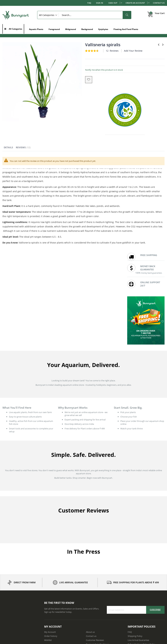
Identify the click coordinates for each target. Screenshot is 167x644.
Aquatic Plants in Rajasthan (141, 599)
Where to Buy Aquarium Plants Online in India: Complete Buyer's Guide (21, 601)
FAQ (89, 3)
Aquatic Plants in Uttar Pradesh (143, 607)
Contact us (91, 559)
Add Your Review (96, 54)
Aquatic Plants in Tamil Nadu (58, 607)
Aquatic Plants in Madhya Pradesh (102, 607)
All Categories (15, 29)
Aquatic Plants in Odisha (98, 611)
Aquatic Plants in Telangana (141, 603)
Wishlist (48, 563)
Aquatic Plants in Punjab (139, 595)
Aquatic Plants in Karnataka (57, 595)
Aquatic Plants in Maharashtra (59, 599)
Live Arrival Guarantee (138, 563)
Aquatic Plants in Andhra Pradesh (102, 595)
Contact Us (159, 3)
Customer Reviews (95, 563)
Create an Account (135, 3)
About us (90, 555)
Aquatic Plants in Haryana (98, 599)
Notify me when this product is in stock (83, 73)
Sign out (113, 3)
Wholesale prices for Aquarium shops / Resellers (104, 576)
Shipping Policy (135, 559)
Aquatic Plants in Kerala (97, 603)
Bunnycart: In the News (97, 567)
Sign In (100, 3)
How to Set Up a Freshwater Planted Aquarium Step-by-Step (20, 594)
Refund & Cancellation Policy (141, 567)
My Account (50, 555)
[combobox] (84, 15)
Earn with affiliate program (99, 571)
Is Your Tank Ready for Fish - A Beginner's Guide (17, 608)
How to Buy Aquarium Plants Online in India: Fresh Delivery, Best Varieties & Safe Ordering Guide (20, 617)
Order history (51, 559)
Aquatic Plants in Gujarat (56, 611)
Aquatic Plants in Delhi (55, 603)
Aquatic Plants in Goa (138, 611)
